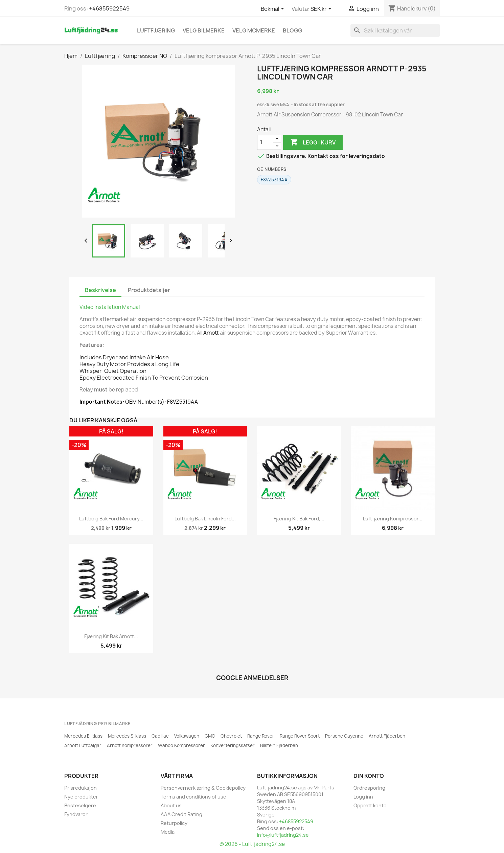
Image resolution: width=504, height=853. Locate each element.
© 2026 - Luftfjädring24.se (252, 844)
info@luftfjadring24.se (283, 835)
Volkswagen (187, 736)
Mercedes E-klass (83, 736)
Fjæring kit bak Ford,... (299, 519)
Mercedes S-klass (127, 736)
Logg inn (363, 797)
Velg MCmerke (254, 30)
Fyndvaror (76, 814)
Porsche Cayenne (344, 736)
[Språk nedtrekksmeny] (274, 9)
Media (168, 832)
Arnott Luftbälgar (83, 745)
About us (171, 805)
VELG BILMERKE (204, 30)
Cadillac (160, 736)
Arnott (211, 333)
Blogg (292, 30)
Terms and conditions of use (193, 797)
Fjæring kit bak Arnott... (111, 636)
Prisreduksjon (81, 788)
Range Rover (261, 736)
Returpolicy (174, 823)
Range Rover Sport (300, 736)
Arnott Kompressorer (130, 745)
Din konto (369, 776)
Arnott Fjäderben (387, 736)
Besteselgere (80, 805)
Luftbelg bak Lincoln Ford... (205, 519)
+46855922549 (109, 8)
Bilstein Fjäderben (279, 745)
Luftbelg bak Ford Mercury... (111, 519)
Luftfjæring (156, 30)
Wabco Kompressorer (181, 745)
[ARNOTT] (104, 195)
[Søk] (395, 30)
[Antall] (265, 142)
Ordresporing (369, 788)
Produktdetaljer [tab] (149, 290)
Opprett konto (370, 805)
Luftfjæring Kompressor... (393, 519)
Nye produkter (81, 797)
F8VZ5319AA (274, 180)
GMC (210, 736)
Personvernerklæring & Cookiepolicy (203, 788)
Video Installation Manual (110, 307)
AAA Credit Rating (181, 814)
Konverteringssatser (233, 745)
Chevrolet (231, 736)
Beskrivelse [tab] (100, 290)
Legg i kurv (313, 142)
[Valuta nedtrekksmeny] (322, 9)
